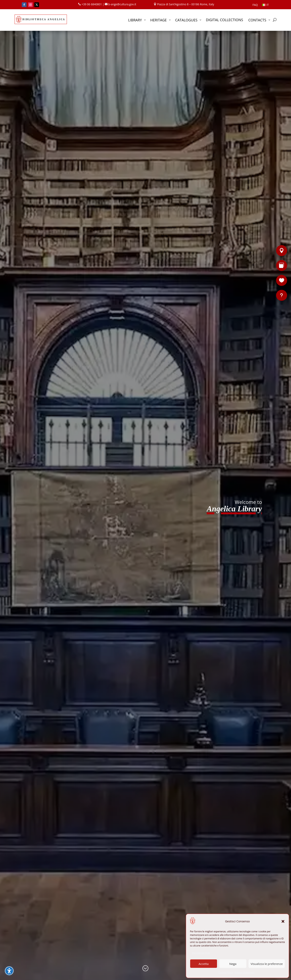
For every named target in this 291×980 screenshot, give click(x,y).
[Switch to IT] (265, 6)
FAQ (255, 5)
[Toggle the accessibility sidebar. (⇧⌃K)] (9, 971)
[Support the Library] (282, 280)
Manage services (201, 953)
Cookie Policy (226, 972)
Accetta (204, 964)
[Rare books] (282, 265)
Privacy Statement (245, 972)
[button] (283, 921)
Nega (233, 964)
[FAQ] (282, 295)
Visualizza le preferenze (267, 964)
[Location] (282, 251)
